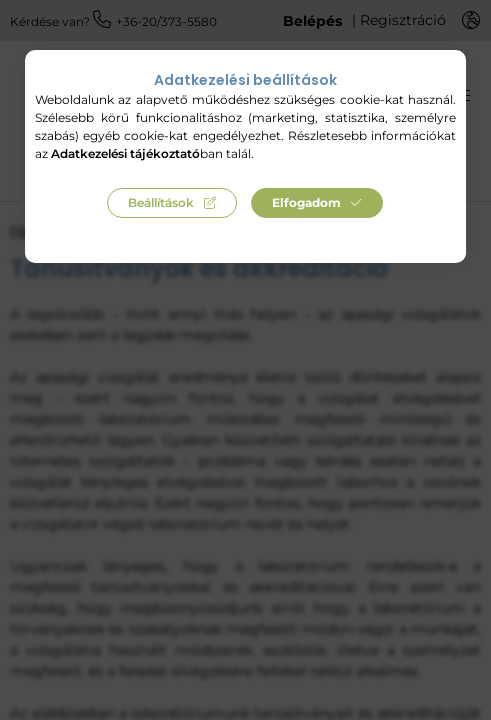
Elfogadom (306, 202)
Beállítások (161, 202)
